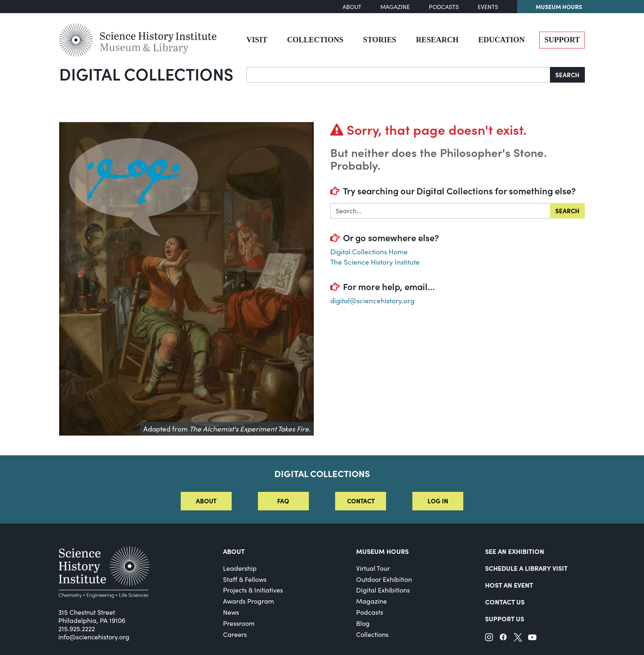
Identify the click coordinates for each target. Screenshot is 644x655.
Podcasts (444, 7)
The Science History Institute (375, 262)
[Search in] (440, 211)
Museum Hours (559, 7)
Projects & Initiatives (253, 590)
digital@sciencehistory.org (372, 301)
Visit (257, 40)
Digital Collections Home (369, 252)
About (352, 7)
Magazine (395, 7)
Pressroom (239, 623)
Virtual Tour (373, 568)
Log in (438, 501)
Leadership (240, 568)
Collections (315, 40)
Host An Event (509, 585)
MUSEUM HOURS (382, 551)
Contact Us (505, 602)
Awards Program (248, 601)
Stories (380, 40)
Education (502, 40)
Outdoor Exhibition (384, 579)
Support (562, 40)
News (231, 612)
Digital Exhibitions (383, 590)
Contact (361, 501)
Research (437, 40)
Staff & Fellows (245, 579)
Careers (235, 634)
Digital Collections (146, 74)
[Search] (398, 75)
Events (488, 7)
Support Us (505, 618)
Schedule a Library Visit (526, 568)
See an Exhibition (515, 551)
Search (567, 75)
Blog (363, 623)
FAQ (283, 501)
